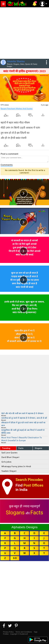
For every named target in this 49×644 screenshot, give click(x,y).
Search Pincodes (29, 480)
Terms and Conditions (24, 632)
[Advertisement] (24, 32)
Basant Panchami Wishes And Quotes (17, 109)
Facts (21, 448)
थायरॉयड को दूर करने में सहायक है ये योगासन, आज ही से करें (24, 418)
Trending (6, 448)
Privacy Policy (8, 632)
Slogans (38, 448)
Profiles (6, 634)
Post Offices (33, 485)
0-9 (15, 558)
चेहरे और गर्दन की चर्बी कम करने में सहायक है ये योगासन (22, 413)
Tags (36, 632)
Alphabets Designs (24, 527)
